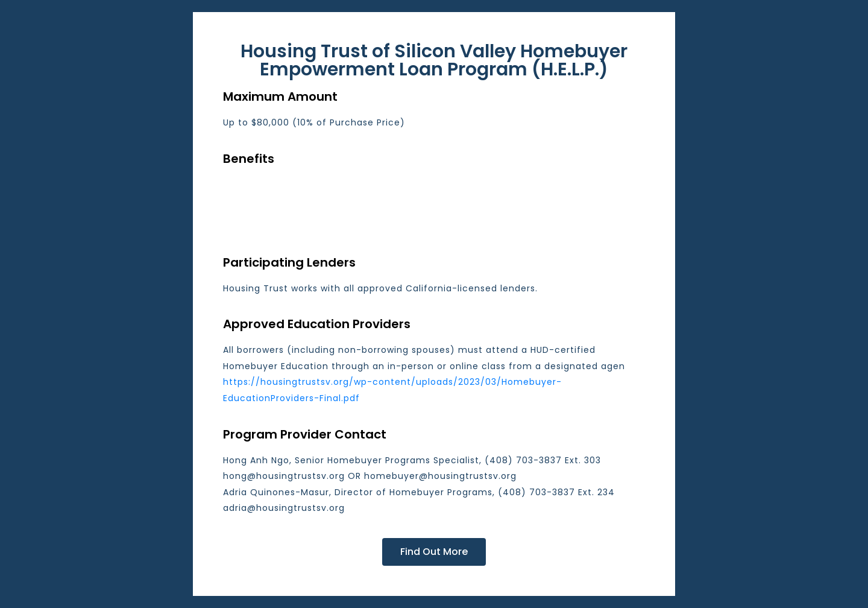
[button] (434, 552)
